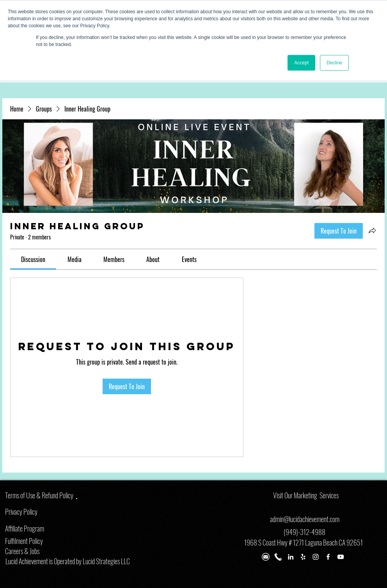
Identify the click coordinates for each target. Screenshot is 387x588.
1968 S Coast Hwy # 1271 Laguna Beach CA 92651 (304, 542)
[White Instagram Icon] (316, 557)
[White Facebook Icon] (328, 557)
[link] (33, 259)
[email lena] (266, 557)
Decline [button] (334, 63)
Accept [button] (301, 63)
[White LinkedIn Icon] (291, 557)
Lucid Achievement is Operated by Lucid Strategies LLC (68, 561)
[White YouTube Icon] (341, 557)
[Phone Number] (278, 557)
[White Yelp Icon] (303, 557)
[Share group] (372, 230)
